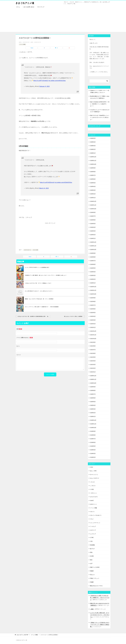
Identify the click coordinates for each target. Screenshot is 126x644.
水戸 (91, 564)
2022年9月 (93, 298)
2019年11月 (93, 424)
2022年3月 (93, 320)
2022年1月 (93, 327)
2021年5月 (93, 357)
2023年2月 (93, 279)
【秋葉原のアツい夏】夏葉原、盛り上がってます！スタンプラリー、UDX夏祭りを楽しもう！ (46, 275)
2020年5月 (93, 402)
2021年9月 (93, 342)
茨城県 (92, 582)
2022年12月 (93, 287)
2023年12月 (93, 242)
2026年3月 (93, 146)
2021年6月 (93, 353)
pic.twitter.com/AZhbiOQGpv (64, 182)
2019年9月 (93, 431)
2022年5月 (93, 313)
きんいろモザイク (95, 478)
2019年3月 (93, 454)
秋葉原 (92, 571)
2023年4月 (93, 272)
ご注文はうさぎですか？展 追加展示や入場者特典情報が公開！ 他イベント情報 (34, 316)
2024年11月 (93, 205)
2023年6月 (93, 264)
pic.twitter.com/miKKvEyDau (57, 81)
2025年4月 (93, 186)
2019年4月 (93, 450)
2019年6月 (93, 442)
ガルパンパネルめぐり (96, 515)
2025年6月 (93, 179)
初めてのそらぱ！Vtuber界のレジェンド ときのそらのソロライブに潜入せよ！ (100, 117)
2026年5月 (93, 138)
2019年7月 (93, 439)
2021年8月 (93, 346)
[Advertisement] (63, 21)
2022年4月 (93, 316)
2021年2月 (93, 368)
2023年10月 (93, 250)
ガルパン (92, 512)
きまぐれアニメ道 (26, 3)
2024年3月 (93, 231)
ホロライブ (93, 530)
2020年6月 (93, 398)
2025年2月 (93, 194)
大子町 (92, 538)
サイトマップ (41, 7)
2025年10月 (93, 164)
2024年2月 (93, 235)
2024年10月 (93, 209)
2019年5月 (93, 446)
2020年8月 (93, 390)
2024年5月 (93, 224)
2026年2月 (93, 149)
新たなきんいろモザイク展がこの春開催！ (74, 316)
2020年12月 (93, 376)
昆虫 (91, 552)
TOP (22, 635)
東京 (91, 560)
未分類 (92, 556)
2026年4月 (93, 142)
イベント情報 (22, 44)
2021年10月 (93, 339)
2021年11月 (93, 335)
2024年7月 (93, 216)
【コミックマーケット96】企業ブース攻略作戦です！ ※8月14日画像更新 (42, 307)
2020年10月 (93, 383)
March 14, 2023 (44, 188)
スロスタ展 (35, 250)
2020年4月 (93, 405)
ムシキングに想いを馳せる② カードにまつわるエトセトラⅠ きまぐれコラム (100, 615)
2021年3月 (93, 365)
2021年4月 (93, 361)
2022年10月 (93, 294)
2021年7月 (93, 350)
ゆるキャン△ (94, 504)
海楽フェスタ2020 (95, 567)
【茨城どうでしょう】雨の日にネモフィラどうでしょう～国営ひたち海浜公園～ (100, 625)
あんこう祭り (94, 471)
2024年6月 (93, 220)
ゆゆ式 (92, 500)
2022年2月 (93, 324)
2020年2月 (93, 413)
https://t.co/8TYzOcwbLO (41, 81)
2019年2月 (93, 457)
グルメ (92, 519)
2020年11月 (93, 379)
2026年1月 (93, 153)
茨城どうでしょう (95, 578)
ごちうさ (92, 482)
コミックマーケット (95, 523)
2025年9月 (93, 168)
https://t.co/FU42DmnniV (47, 182)
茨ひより (92, 575)
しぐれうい (93, 486)
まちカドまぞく (94, 497)
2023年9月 (93, 253)
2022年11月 (93, 290)
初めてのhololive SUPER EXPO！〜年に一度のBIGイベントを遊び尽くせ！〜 (100, 104)
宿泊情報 (92, 545)
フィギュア (93, 526)
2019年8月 (93, 435)
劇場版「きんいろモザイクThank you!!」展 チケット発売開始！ (39, 299)
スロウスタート (28, 250)
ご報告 (92, 609)
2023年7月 (93, 261)
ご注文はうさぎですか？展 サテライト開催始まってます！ (38, 283)
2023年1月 (93, 283)
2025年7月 (93, 175)
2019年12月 (93, 420)
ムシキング (93, 534)
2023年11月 (93, 246)
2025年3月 (93, 190)
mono (92, 467)
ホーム (18, 7)
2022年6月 (93, 309)
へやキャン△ (94, 493)
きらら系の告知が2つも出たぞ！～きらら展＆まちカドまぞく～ (39, 291)
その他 (92, 489)
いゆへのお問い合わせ (29, 7)
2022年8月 (93, 301)
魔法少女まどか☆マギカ (96, 586)
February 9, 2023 (44, 86)
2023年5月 (93, 268)
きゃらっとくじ (94, 474)
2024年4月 (93, 227)
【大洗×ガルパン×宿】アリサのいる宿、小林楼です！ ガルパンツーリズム (100, 598)
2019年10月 (93, 428)
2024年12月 (93, 201)
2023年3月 (93, 275)
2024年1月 (93, 238)
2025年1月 (93, 198)
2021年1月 (93, 372)
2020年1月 (93, 416)
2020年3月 (93, 409)
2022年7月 (93, 305)
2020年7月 (93, 394)
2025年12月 (93, 157)
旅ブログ (92, 549)
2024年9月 (93, 212)
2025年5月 (93, 183)
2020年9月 (93, 387)
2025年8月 (93, 172)
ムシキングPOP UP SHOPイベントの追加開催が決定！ (37, 267)
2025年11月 (93, 161)
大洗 (91, 541)
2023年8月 (93, 257)
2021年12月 (93, 331)
